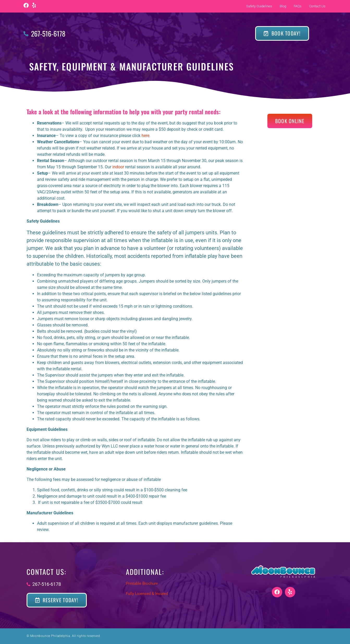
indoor (118, 167)
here (145, 136)
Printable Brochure (142, 583)
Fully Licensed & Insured (147, 594)
